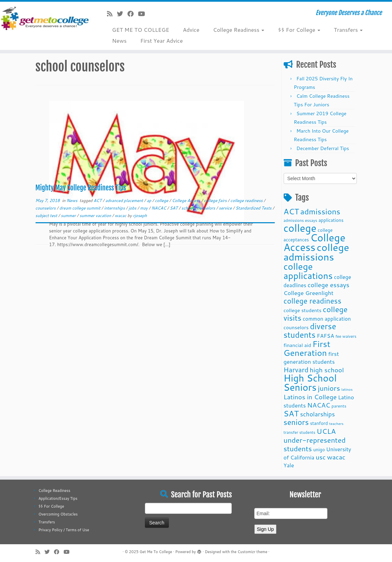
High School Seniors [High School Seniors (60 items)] (310, 383)
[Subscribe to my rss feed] (112, 14)
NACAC (159, 208)
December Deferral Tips (323, 148)
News (119, 41)
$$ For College (299, 30)
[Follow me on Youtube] (144, 14)
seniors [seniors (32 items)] (296, 422)
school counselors (199, 208)
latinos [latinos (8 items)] (347, 389)
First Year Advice (162, 41)
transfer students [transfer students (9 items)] (300, 432)
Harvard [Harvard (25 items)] (296, 370)
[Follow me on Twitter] (122, 14)
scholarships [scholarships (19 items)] (317, 414)
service (226, 208)
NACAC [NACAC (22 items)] (319, 405)
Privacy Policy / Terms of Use (64, 530)
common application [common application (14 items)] (327, 319)
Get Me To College (156, 552)
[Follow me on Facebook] (133, 14)
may (145, 208)
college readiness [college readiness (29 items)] (313, 301)
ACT (98, 200)
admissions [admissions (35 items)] (320, 211)
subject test (47, 216)
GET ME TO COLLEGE (141, 30)
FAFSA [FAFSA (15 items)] (326, 336)
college (162, 200)
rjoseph (140, 216)
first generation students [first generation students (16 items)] (311, 358)
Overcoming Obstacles (58, 514)
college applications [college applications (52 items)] (308, 271)
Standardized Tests (254, 208)
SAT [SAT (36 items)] (291, 413)
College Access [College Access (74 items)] (315, 242)
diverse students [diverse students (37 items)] (310, 331)
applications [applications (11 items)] (331, 220)
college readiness (247, 200)
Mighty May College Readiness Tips (81, 188)
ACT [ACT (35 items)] (291, 211)
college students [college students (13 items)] (303, 310)
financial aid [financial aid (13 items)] (298, 345)
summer (69, 216)
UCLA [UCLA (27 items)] (326, 431)
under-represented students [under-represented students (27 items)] (315, 444)
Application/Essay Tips (58, 498)
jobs (133, 208)
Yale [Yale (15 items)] (289, 465)
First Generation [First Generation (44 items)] (307, 348)
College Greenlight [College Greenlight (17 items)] (309, 293)
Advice (191, 30)
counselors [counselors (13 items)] (296, 327)
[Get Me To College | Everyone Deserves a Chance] (46, 18)
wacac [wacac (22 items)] (336, 457)
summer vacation (96, 216)
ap (149, 200)
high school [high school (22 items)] (327, 370)
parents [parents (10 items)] (339, 406)
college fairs (216, 200)
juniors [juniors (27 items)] (329, 388)
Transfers (348, 30)
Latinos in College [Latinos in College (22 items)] (310, 397)
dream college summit (80, 208)
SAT (174, 208)
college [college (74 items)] (300, 228)
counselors (46, 208)
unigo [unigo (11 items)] (319, 449)
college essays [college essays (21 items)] (328, 285)
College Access (187, 200)
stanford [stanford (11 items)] (319, 423)
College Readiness (239, 30)
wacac (121, 216)
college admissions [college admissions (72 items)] (316, 252)
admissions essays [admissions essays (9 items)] (301, 220)
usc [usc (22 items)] (321, 457)
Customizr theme (252, 552)
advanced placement (125, 200)
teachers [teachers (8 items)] (336, 423)
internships (115, 208)
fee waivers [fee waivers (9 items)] (346, 336)
